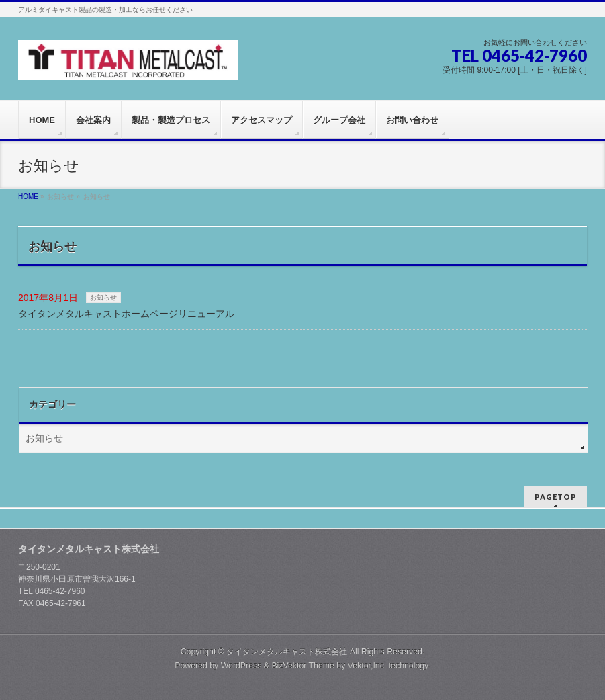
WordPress (241, 666)
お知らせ (103, 297)
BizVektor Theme (303, 666)
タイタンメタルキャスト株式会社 (287, 652)
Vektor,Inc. (367, 666)
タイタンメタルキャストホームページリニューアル (126, 314)
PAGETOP (556, 497)
